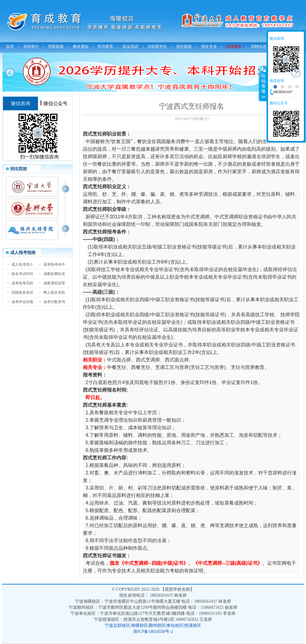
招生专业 (209, 47)
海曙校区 (139, 625)
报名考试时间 (19, 274)
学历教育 (105, 47)
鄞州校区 (157, 625)
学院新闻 (56, 47)
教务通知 (81, 47)
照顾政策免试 (19, 292)
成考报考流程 (19, 283)
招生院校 (184, 47)
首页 (10, 47)
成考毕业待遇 (19, 302)
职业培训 (130, 47)
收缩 (263, 83)
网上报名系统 (51, 292)
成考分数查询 (51, 302)
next (296, 73)
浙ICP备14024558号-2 (153, 631)
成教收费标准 (51, 274)
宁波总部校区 (117, 625)
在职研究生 (157, 47)
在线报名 (234, 47)
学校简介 (31, 47)
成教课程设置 (51, 283)
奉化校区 (175, 625)
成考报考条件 (51, 264)
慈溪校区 (193, 625)
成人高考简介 (19, 264)
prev (10, 73)
